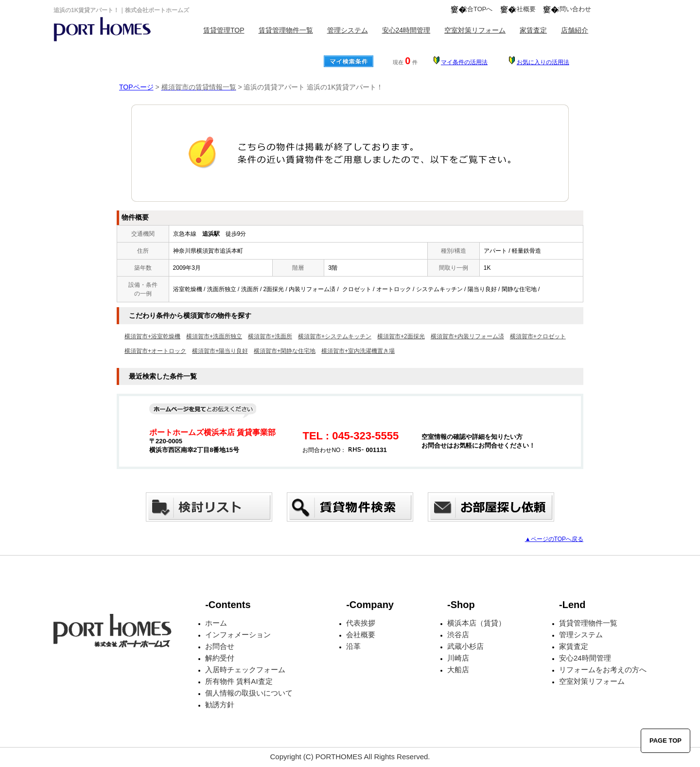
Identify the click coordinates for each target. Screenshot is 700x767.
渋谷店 (458, 635)
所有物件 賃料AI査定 (239, 681)
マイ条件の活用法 (464, 62)
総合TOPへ (477, 9)
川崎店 (458, 658)
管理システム (348, 30)
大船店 (458, 670)
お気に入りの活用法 (543, 62)
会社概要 (523, 9)
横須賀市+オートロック (155, 351)
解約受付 (220, 658)
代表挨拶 (361, 623)
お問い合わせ (572, 9)
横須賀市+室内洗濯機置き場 (358, 351)
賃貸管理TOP (224, 30)
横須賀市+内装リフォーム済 (467, 336)
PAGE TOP (665, 741)
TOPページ (136, 87)
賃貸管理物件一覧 (286, 30)
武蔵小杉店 (465, 646)
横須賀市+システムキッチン (335, 336)
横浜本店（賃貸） (476, 623)
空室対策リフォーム (475, 30)
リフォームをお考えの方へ (603, 670)
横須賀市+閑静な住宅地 (285, 351)
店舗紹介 (575, 30)
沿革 (353, 646)
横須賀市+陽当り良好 (220, 351)
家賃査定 (533, 30)
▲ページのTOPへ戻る (554, 539)
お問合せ (220, 646)
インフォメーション (238, 635)
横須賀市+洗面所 (270, 336)
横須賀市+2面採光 (401, 336)
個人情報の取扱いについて (249, 693)
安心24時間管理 (406, 30)
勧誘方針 (220, 705)
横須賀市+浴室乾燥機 (152, 336)
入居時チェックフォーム (245, 670)
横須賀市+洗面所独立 (214, 336)
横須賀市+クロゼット (538, 336)
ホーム (216, 623)
